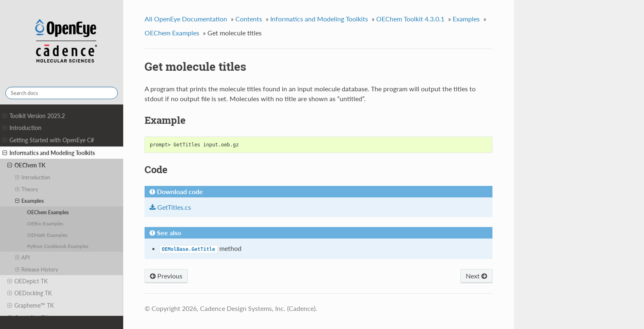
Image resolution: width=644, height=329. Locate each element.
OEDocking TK (30, 293)
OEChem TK (26, 165)
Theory (27, 189)
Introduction (22, 128)
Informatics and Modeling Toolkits (49, 153)
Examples (30, 201)
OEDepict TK (28, 281)
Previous (166, 276)
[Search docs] (62, 93)
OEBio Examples (45, 223)
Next (476, 276)
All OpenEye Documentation (186, 19)
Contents (249, 19)
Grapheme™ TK (31, 306)
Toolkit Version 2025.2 (34, 116)
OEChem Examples (48, 212)
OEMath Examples (47, 235)
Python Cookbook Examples (58, 246)
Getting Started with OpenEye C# (48, 140)
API (23, 257)
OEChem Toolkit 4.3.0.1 (410, 19)
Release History (37, 269)
